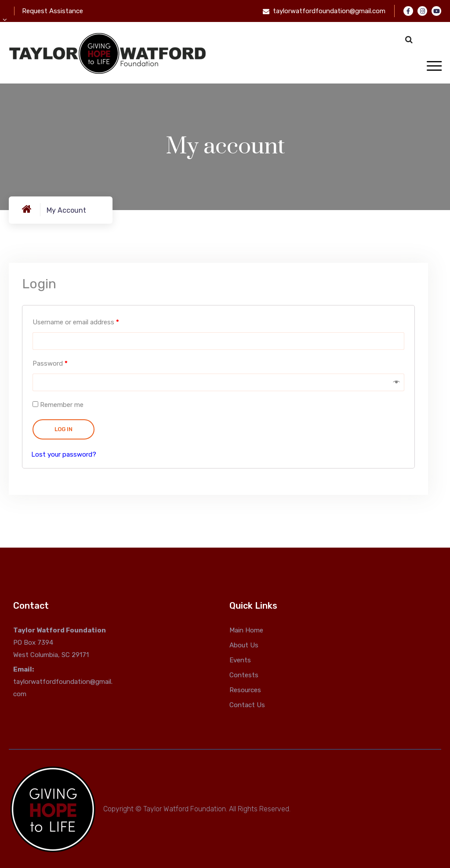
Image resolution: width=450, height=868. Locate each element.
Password (50, 363)
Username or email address (76, 322)
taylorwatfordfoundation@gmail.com (329, 11)
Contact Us (247, 705)
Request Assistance (53, 11)
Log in (64, 429)
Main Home (246, 630)
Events (240, 660)
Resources (245, 690)
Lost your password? (64, 454)
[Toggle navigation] (434, 67)
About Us (244, 645)
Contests (244, 675)
